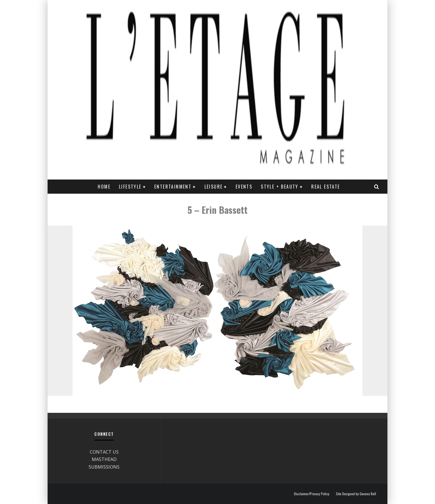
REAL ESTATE (326, 187)
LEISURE (214, 187)
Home (104, 187)
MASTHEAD (104, 459)
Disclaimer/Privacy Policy (312, 494)
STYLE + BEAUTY (280, 187)
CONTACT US (104, 452)
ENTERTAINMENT (173, 187)
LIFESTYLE (130, 187)
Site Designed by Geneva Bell (356, 494)
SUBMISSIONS (104, 467)
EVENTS (244, 187)
